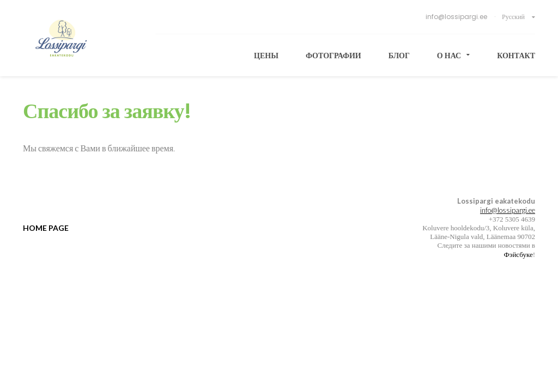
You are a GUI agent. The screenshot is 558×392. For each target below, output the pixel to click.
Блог (399, 56)
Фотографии (333, 56)
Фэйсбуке (518, 254)
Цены (266, 56)
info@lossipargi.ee (457, 17)
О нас (453, 56)
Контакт (516, 56)
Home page (46, 228)
